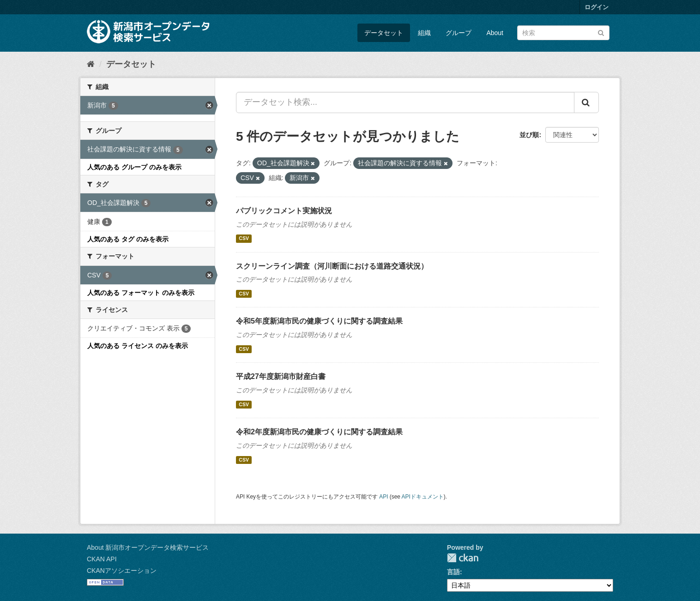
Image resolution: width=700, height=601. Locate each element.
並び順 (529, 135)
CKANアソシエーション (122, 571)
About (495, 33)
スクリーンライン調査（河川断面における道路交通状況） (332, 266)
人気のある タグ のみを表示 (128, 239)
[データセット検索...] (405, 102)
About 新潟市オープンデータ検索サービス (148, 547)
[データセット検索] (563, 33)
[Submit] (601, 32)
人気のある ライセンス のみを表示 (138, 346)
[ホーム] (91, 64)
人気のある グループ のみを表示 (134, 167)
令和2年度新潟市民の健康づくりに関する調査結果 (319, 432)
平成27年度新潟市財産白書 (281, 376)
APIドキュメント (423, 497)
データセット (384, 33)
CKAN (463, 558)
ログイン (597, 7)
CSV (244, 239)
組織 (424, 33)
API (383, 497)
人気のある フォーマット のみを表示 (141, 293)
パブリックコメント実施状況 (284, 211)
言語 (453, 572)
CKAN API (102, 559)
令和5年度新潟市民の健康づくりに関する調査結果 (319, 321)
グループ (459, 33)
